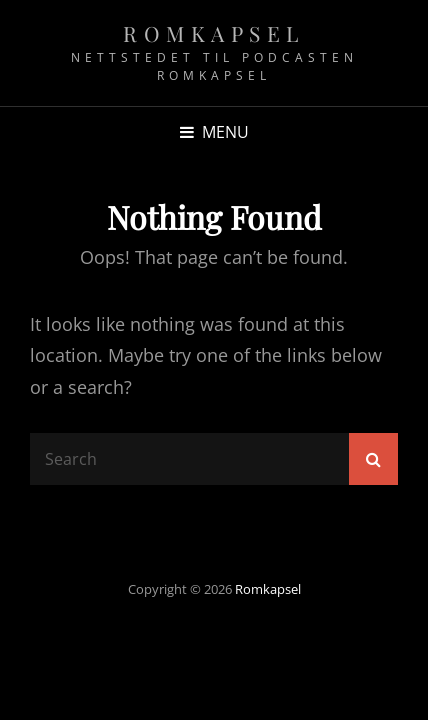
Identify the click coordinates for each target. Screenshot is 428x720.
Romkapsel (214, 33)
